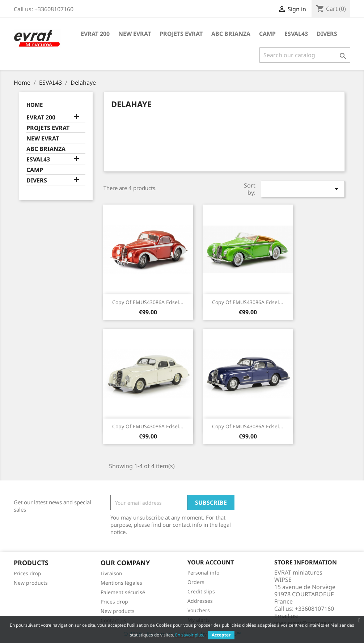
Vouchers (199, 610)
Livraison (111, 573)
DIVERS (327, 34)
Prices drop (27, 573)
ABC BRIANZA (231, 34)
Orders (196, 582)
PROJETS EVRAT (181, 34)
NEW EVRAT (135, 34)
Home (35, 105)
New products (31, 583)
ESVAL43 (296, 34)
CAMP (267, 34)
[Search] (305, 55)
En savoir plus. (190, 635)
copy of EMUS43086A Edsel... (148, 302)
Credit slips (201, 591)
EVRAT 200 (95, 34)
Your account (211, 562)
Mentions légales (121, 583)
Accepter (221, 635)
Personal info (203, 573)
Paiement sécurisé (123, 592)
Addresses (200, 601)
